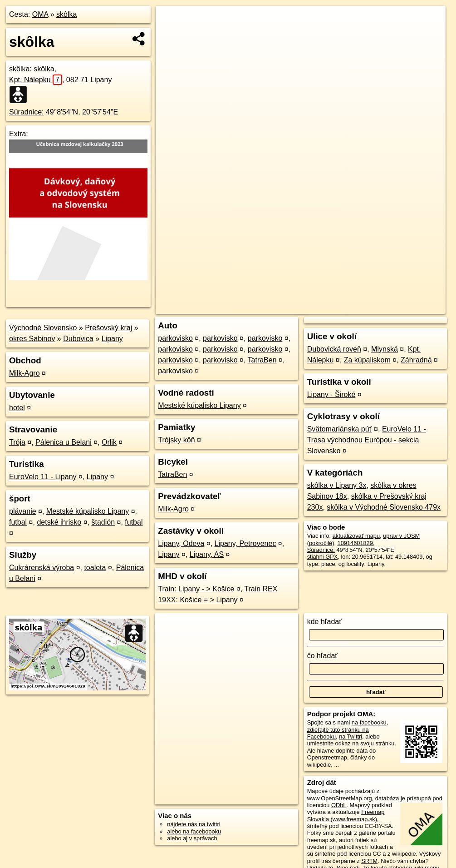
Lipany (112, 339)
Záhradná (416, 360)
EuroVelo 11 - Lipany (43, 477)
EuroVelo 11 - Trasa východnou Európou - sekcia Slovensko (367, 440)
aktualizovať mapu (356, 536)
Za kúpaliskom (367, 360)
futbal (18, 522)
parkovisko (175, 338)
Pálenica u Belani (64, 442)
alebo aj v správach (192, 838)
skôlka (66, 14)
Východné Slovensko (43, 328)
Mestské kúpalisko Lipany (88, 511)
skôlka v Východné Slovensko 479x (384, 507)
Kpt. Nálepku (36, 80)
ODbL (339, 805)
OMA (40, 14)
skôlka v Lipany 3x (337, 485)
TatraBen (262, 360)
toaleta (95, 568)
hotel (17, 408)
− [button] (171, 35)
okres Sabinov (32, 339)
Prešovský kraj (108, 328)
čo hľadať (323, 656)
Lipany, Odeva (181, 543)
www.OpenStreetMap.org (340, 798)
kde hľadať (325, 622)
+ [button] (171, 21)
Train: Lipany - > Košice (196, 589)
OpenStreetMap (286, 307)
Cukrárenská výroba (42, 568)
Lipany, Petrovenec (245, 543)
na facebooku (369, 722)
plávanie (23, 511)
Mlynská (385, 349)
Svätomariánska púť (340, 429)
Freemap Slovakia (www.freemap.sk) (346, 815)
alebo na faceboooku (194, 831)
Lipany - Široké (331, 394)
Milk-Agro (25, 373)
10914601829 (355, 543)
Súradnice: (27, 112)
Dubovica (78, 339)
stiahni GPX (323, 557)
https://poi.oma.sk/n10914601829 (403, 307)
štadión (103, 522)
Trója (17, 442)
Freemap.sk (333, 307)
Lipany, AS (207, 554)
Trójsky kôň (176, 440)
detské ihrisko (59, 522)
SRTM (369, 861)
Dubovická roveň (334, 349)
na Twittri (351, 737)
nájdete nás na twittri (194, 824)
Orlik (109, 442)
